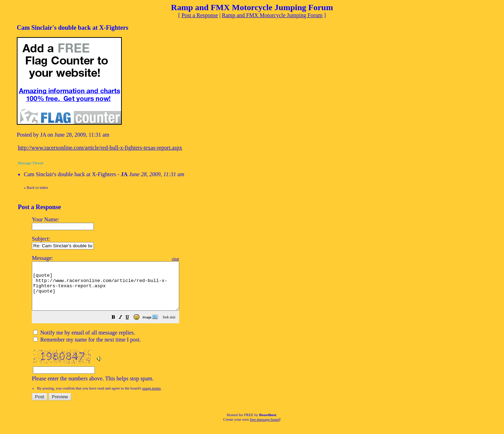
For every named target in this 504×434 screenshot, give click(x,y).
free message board (265, 429)
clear (193, 259)
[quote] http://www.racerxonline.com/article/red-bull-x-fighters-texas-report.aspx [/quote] (114, 291)
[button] (131, 327)
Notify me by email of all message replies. (84, 342)
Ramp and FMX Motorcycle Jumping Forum (272, 15)
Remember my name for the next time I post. (87, 349)
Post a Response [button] (200, 15)
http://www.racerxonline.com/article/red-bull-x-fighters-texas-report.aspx (100, 148)
